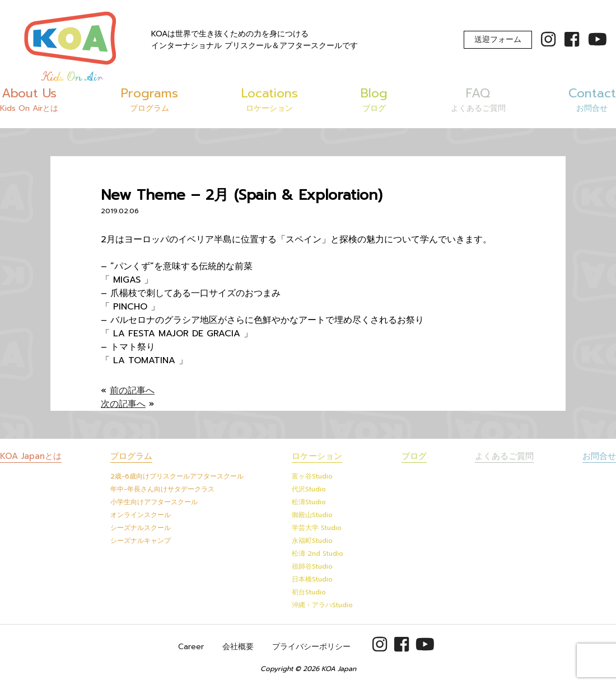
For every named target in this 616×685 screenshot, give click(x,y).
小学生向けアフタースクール (154, 502)
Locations (270, 99)
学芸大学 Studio (317, 528)
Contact (592, 99)
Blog (374, 99)
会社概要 (238, 647)
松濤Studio (309, 502)
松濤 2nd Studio (318, 553)
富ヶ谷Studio (312, 476)
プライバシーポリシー (311, 647)
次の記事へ (123, 404)
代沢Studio (309, 489)
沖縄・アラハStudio (322, 605)
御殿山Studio (312, 515)
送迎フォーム (498, 39)
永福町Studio (312, 541)
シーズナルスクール (141, 528)
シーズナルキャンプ (141, 541)
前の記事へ (132, 391)
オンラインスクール (141, 515)
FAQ (478, 99)
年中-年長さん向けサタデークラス (162, 489)
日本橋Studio (312, 579)
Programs (150, 99)
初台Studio (309, 592)
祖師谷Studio (312, 566)
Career (191, 647)
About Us (29, 99)
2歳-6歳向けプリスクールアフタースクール (177, 476)
